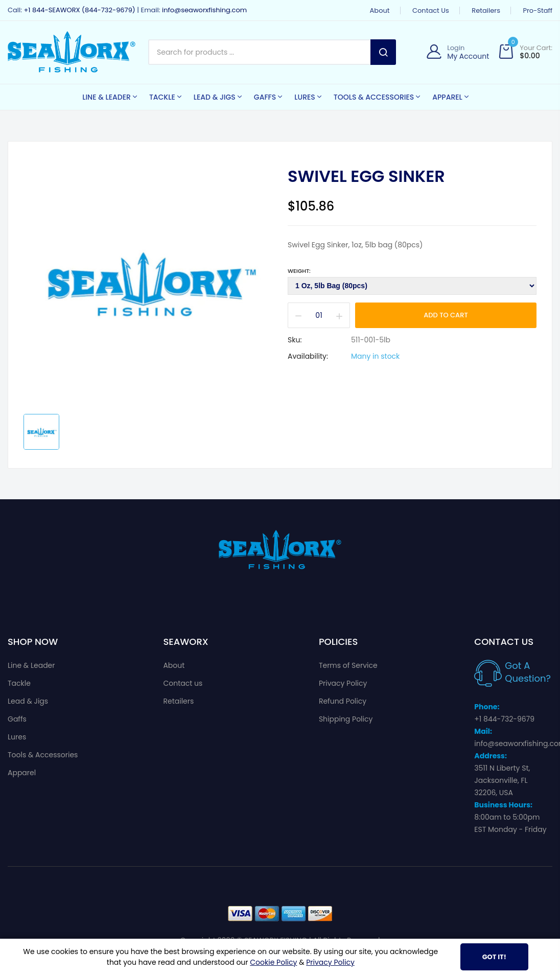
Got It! (494, 957)
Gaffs (17, 719)
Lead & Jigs (28, 701)
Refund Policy (343, 701)
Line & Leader (31, 665)
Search (383, 52)
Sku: (295, 340)
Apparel (22, 773)
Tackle (19, 683)
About (380, 10)
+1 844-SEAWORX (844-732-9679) (79, 10)
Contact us (431, 10)
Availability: (308, 356)
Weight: (299, 271)
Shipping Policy (346, 719)
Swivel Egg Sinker (366, 176)
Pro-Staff (538, 10)
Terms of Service (348, 665)
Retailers (486, 10)
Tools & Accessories (43, 755)
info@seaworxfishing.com (204, 10)
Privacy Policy (343, 683)
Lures (17, 737)
